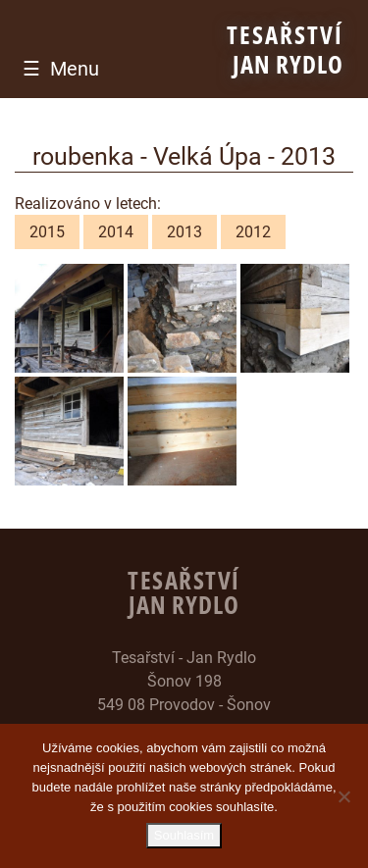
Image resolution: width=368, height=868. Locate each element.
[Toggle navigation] (56, 69)
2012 (253, 232)
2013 (184, 232)
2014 (116, 232)
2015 (47, 232)
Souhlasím (184, 835)
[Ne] (343, 796)
